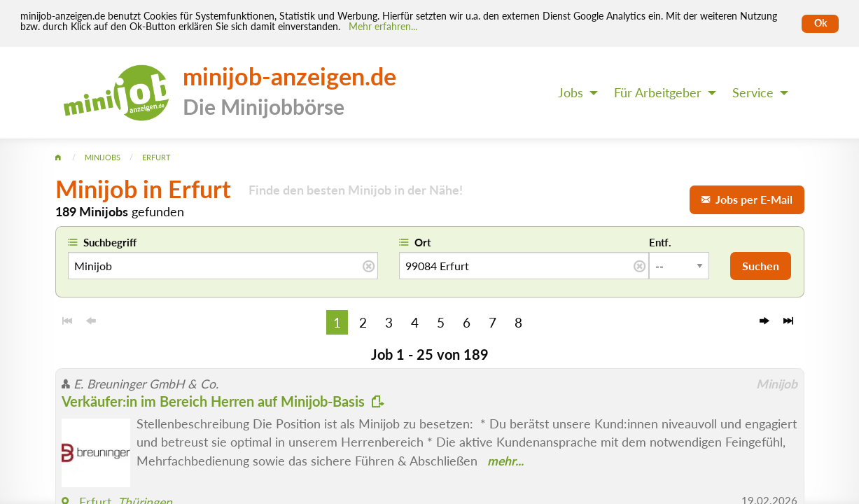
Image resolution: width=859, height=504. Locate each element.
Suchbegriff (110, 242)
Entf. (660, 242)
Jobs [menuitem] (571, 93)
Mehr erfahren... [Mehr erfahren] (383, 27)
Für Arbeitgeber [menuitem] (658, 93)
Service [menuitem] (753, 93)
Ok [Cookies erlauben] (820, 23)
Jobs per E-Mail (747, 199)
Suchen (761, 266)
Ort (423, 242)
